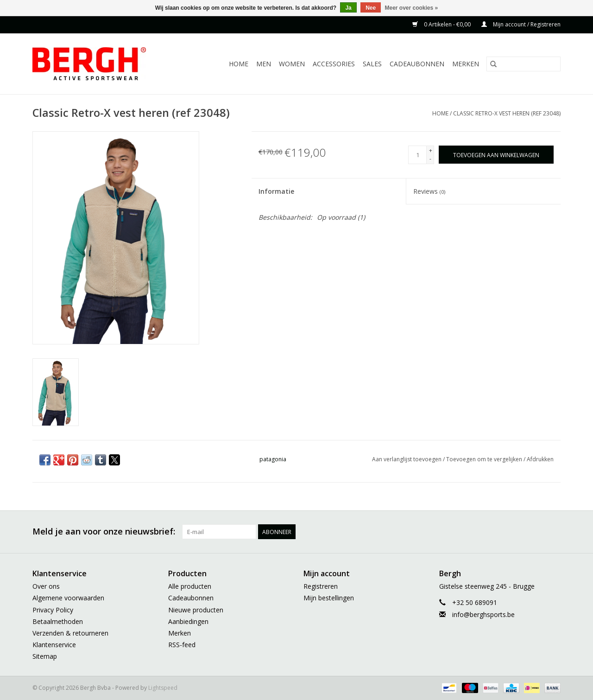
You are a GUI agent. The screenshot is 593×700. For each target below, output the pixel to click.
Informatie (276, 191)
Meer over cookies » (412, 8)
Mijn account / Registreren (521, 24)
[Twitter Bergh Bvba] (470, 532)
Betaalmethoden (58, 621)
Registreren (321, 586)
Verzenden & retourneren (70, 633)
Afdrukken (540, 459)
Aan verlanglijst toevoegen (407, 459)
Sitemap (45, 656)
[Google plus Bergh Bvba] (486, 532)
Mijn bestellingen (329, 598)
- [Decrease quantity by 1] (430, 159)
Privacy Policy (53, 610)
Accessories (334, 64)
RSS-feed (182, 645)
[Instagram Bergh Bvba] (553, 532)
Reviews (429, 191)
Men (264, 64)
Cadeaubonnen (417, 64)
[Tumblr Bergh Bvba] (536, 532)
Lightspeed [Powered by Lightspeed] (163, 688)
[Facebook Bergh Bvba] (453, 532)
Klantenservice (54, 645)
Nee (371, 8)
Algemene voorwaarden (68, 598)
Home (239, 64)
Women (292, 64)
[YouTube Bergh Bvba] (520, 532)
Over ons (46, 586)
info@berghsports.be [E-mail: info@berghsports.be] (483, 614)
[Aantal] (417, 155)
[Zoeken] (524, 64)
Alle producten (190, 586)
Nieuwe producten (196, 610)
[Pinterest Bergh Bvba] (503, 532)
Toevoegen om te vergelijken (485, 459)
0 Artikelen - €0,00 (442, 24)
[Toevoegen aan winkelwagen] (496, 155)
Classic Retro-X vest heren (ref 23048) (507, 113)
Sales (372, 64)
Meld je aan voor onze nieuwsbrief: (104, 531)
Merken (466, 64)
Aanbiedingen (188, 621)
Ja (348, 8)
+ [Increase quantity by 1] (431, 150)
